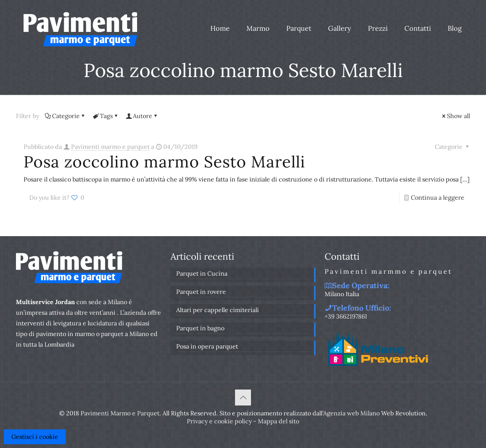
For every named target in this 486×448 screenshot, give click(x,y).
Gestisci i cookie (35, 437)
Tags (106, 116)
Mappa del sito (279, 421)
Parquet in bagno (200, 328)
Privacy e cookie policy (219, 421)
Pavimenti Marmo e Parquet (120, 413)
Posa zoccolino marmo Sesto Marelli (164, 162)
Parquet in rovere (201, 292)
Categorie (65, 116)
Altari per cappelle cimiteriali (218, 310)
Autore (142, 116)
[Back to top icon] (243, 398)
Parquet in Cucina (202, 273)
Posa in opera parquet (207, 346)
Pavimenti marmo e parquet (110, 147)
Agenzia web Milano (351, 413)
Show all (455, 116)
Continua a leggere (438, 197)
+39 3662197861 (346, 316)
